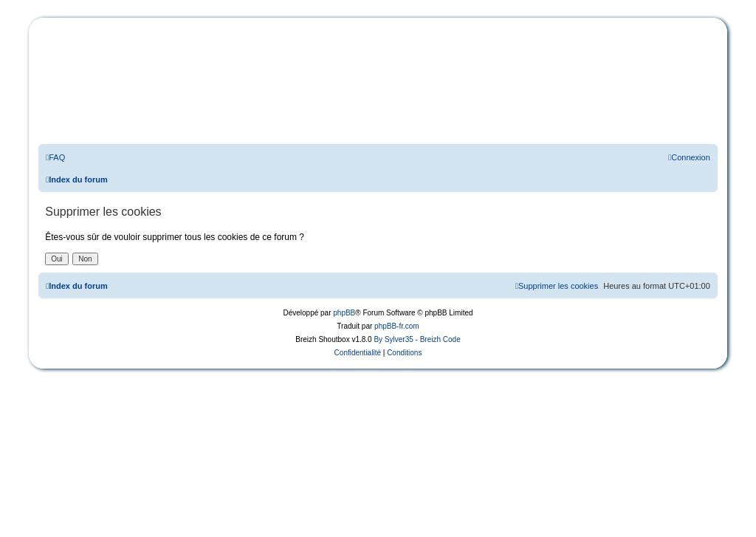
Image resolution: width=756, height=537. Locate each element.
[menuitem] (55, 157)
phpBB (344, 313)
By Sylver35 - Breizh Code (417, 339)
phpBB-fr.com (397, 326)
